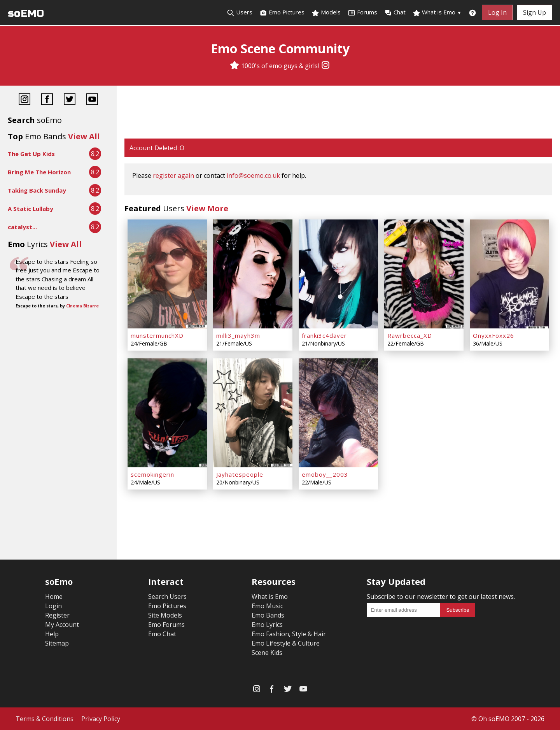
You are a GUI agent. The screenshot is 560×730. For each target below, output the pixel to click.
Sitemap (57, 643)
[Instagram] (325, 66)
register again (173, 175)
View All (84, 136)
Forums (362, 12)
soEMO (26, 13)
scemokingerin (152, 474)
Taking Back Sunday (37, 190)
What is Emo (437, 12)
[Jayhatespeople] (253, 413)
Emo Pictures (282, 12)
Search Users (167, 597)
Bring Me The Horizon (39, 172)
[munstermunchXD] (167, 274)
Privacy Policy (101, 719)
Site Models (165, 615)
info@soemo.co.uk (253, 175)
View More (207, 208)
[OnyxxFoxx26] (509, 274)
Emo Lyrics (267, 625)
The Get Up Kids (31, 154)
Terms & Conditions (45, 719)
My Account (62, 625)
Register (57, 615)
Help (52, 634)
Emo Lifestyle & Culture (286, 643)
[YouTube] (92, 100)
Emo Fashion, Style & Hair (289, 634)
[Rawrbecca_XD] (424, 274)
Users (240, 12)
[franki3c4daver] (338, 274)
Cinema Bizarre (82, 306)
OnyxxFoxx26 (493, 335)
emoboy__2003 (325, 474)
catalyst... (22, 227)
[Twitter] (70, 100)
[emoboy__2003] (338, 413)
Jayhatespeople (240, 474)
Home (54, 597)
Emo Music (267, 606)
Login (53, 606)
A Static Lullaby (31, 209)
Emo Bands (268, 615)
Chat (395, 12)
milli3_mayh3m (238, 335)
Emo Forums (166, 625)
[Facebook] (47, 100)
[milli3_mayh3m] (253, 274)
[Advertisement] (338, 113)
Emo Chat (162, 634)
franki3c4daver (324, 335)
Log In (497, 12)
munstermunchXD (157, 335)
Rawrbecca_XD (410, 335)
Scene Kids (267, 653)
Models (326, 12)
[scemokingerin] (167, 413)
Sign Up (535, 12)
